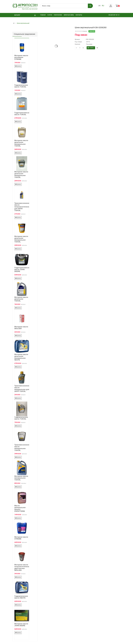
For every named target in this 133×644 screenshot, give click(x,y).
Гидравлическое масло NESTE (21, 597)
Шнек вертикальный (23, 23)
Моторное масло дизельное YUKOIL (21, 299)
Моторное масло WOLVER (21, 328)
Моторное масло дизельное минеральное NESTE (21, 357)
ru (103, 6)
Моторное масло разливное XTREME (21, 57)
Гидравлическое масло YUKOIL (21, 86)
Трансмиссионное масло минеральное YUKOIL (22, 448)
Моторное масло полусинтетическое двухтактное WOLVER (22, 567)
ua (99, 6)
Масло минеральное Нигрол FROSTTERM (20, 508)
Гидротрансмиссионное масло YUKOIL (24, 114)
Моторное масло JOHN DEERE (21, 625)
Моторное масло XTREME (21, 538)
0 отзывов (84, 31)
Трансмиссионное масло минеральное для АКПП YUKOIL (22, 388)
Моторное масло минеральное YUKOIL (21, 478)
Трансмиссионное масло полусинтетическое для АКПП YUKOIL (22, 207)
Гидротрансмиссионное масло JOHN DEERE (24, 270)
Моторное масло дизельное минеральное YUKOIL (21, 143)
